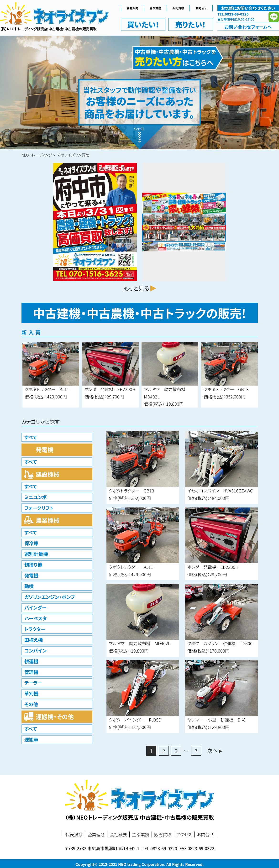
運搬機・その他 (55, 716)
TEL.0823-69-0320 (233, 14)
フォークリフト (39, 508)
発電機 (45, 450)
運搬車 (32, 740)
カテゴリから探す (41, 421)
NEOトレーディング (37, 155)
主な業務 (155, 8)
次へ (212, 750)
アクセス (184, 834)
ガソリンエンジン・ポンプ (50, 597)
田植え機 (34, 640)
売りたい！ (190, 24)
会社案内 (132, 8)
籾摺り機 (33, 565)
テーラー (33, 683)
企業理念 (96, 834)
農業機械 (48, 520)
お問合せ (201, 8)
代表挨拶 (74, 834)
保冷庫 (32, 543)
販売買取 (178, 8)
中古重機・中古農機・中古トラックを (175, 58)
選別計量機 (36, 554)
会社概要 (118, 834)
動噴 (29, 586)
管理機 (32, 672)
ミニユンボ (36, 497)
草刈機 (32, 693)
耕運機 (32, 661)
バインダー (36, 608)
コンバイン (36, 651)
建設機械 (48, 474)
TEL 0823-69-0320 (159, 848)
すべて (31, 437)
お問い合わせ (248, 27)
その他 (31, 704)
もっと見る (137, 288)
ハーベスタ (36, 618)
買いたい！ (143, 24)
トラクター (35, 629)
